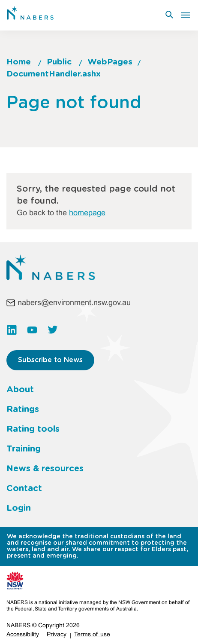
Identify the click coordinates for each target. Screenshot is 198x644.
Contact (24, 488)
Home (19, 62)
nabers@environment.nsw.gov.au (74, 303)
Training (24, 449)
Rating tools (33, 429)
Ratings (23, 409)
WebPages (110, 62)
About (20, 390)
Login (19, 508)
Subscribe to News (50, 360)
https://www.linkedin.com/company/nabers (12, 330)
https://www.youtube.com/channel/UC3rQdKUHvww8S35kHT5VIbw (32, 330)
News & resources (45, 469)
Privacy (57, 635)
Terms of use (92, 635)
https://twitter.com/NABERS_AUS (53, 330)
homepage (87, 213)
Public (59, 62)
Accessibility (23, 635)
